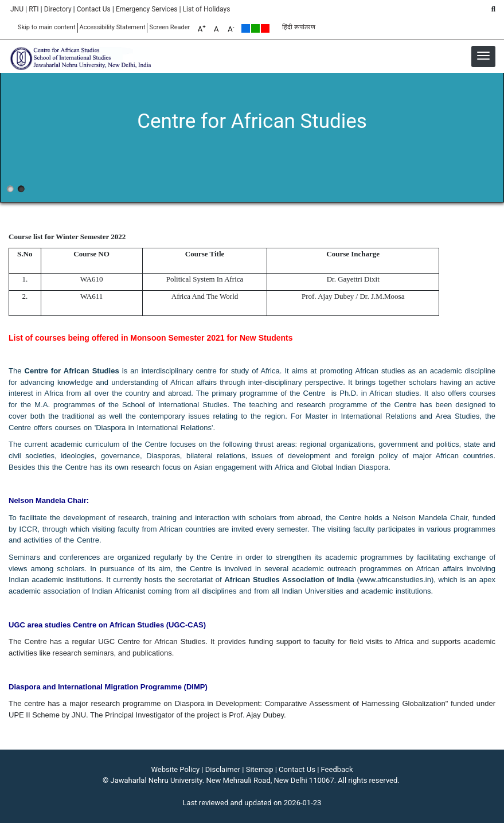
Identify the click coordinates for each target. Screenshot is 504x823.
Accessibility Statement (113, 27)
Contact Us (94, 9)
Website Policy (176, 769)
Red (265, 28)
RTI (34, 9)
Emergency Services (147, 9)
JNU (17, 9)
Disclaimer (223, 769)
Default (246, 28)
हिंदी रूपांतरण (299, 27)
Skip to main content (47, 27)
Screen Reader (169, 27)
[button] (483, 56)
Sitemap (260, 769)
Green (255, 28)
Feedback (337, 769)
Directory (58, 9)
